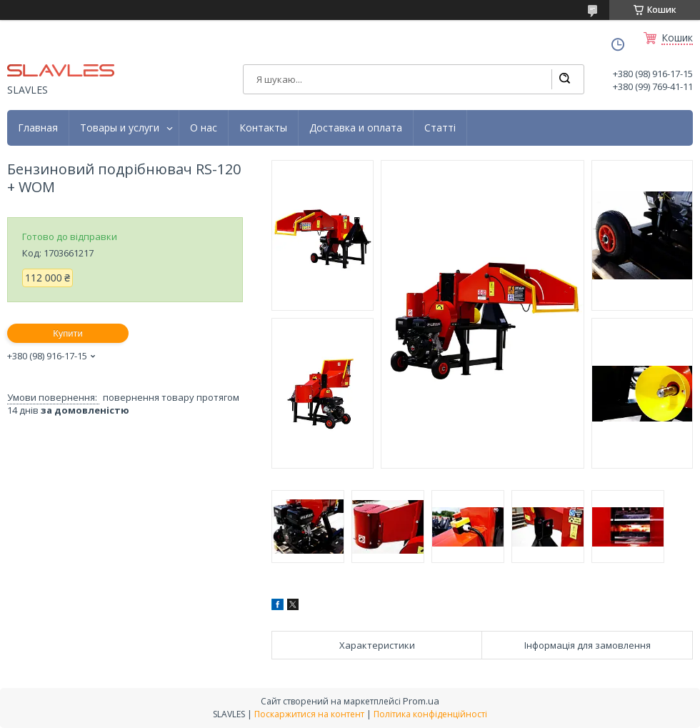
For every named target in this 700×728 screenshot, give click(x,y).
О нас (204, 128)
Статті (440, 128)
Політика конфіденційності (430, 714)
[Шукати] (564, 79)
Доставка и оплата (356, 128)
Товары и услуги (120, 128)
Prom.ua (421, 701)
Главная (38, 128)
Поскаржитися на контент (309, 714)
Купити (68, 333)
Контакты (263, 128)
